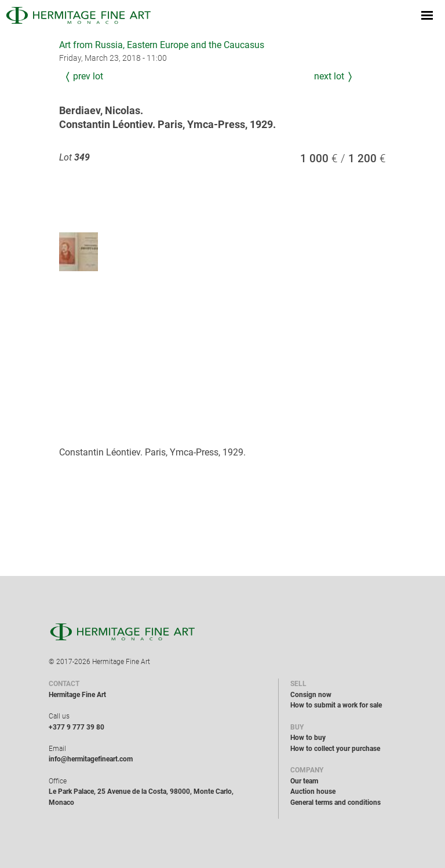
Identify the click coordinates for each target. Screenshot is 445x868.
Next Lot (329, 76)
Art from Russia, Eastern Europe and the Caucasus (162, 45)
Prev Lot (88, 76)
